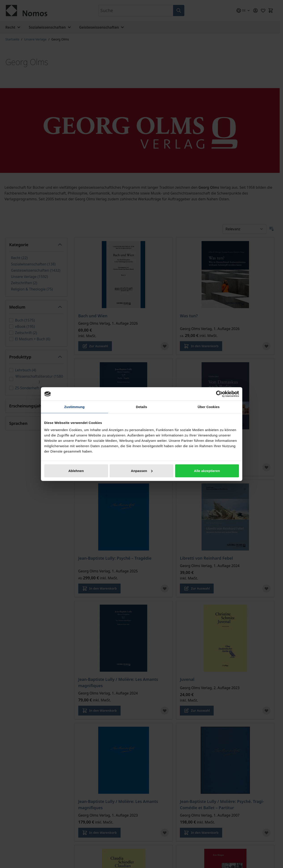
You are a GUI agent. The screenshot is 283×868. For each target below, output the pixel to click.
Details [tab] (142, 407)
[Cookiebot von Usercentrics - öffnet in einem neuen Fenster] (219, 394)
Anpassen (142, 471)
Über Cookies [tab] (209, 407)
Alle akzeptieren (207, 471)
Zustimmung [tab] (74, 407)
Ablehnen (76, 471)
